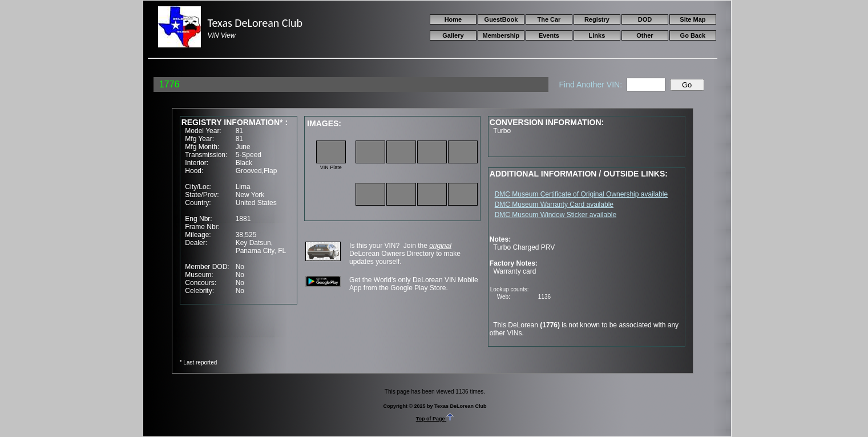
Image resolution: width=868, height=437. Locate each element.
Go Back (693, 35)
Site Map (693, 19)
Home (453, 19)
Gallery (453, 35)
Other (645, 35)
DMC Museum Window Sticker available (556, 215)
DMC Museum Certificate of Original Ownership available (581, 194)
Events (549, 35)
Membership (501, 35)
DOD (645, 19)
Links (597, 35)
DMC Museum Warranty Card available (554, 205)
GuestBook (501, 19)
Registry (597, 19)
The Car (549, 19)
